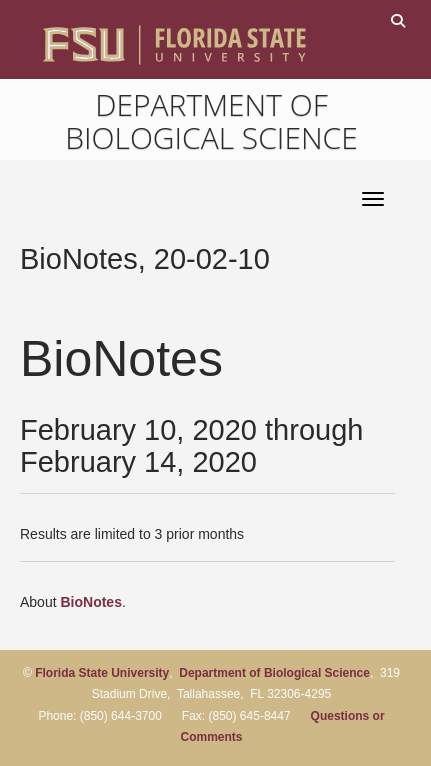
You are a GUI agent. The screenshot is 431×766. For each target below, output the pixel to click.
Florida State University (102, 673)
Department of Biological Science (211, 121)
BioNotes (90, 602)
